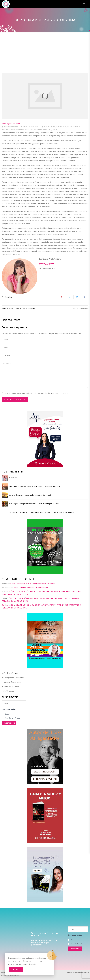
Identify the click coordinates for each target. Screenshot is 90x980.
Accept (16, 969)
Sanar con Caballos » (80, 309)
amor (53, 127)
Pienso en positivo (10, 127)
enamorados (61, 127)
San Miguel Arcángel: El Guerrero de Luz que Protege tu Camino (34, 504)
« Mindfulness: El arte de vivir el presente (18, 309)
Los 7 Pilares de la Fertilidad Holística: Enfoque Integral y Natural (35, 487)
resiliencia (38, 130)
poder (22, 130)
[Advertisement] (45, 49)
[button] (84, 4)
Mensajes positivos (31, 127)
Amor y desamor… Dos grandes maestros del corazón (31, 495)
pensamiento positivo (10, 130)
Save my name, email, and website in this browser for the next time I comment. (36, 393)
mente (78, 127)
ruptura (47, 130)
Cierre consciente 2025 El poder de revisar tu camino (33, 595)
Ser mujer (13, 478)
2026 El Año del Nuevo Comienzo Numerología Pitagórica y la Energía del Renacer (53, 518)
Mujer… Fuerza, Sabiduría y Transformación (31, 599)
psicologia (29, 130)
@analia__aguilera (46, 264)
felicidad (71, 127)
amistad (47, 127)
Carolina (5, 617)
